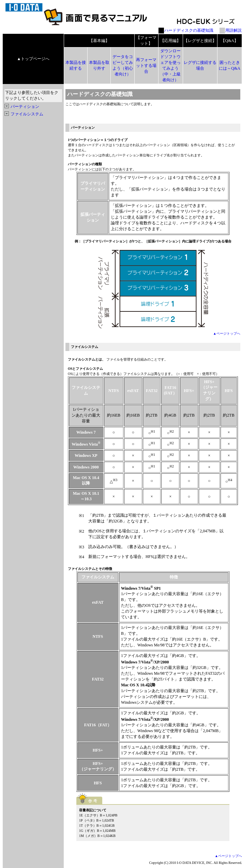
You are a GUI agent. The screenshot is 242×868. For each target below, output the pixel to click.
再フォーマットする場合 (146, 66)
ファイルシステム (27, 114)
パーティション (25, 107)
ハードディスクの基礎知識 (189, 30)
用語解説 (233, 30)
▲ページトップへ (227, 333)
